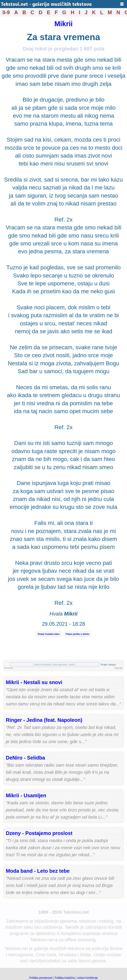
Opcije (119, 668)
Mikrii (64, 24)
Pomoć (9, 668)
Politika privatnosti (41, 978)
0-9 (6, 12)
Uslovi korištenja (87, 978)
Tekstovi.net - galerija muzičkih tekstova (46, 5)
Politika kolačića (65, 978)
